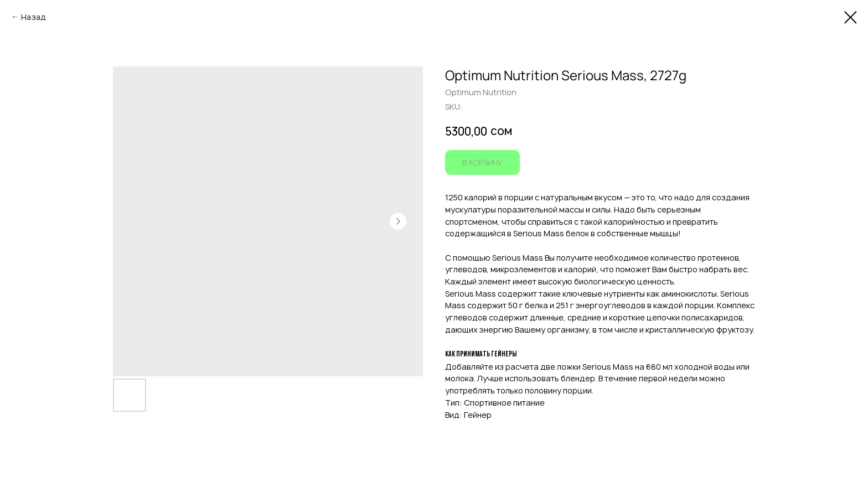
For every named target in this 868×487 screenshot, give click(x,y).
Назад (33, 17)
